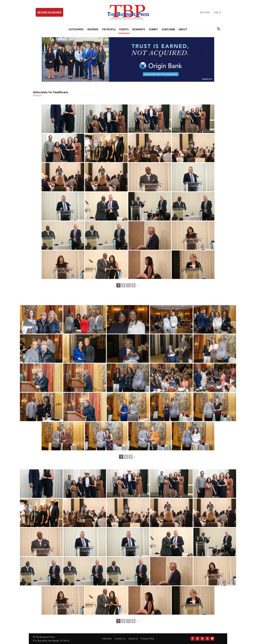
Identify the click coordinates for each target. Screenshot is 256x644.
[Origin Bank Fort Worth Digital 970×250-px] (128, 59)
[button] (217, 29)
